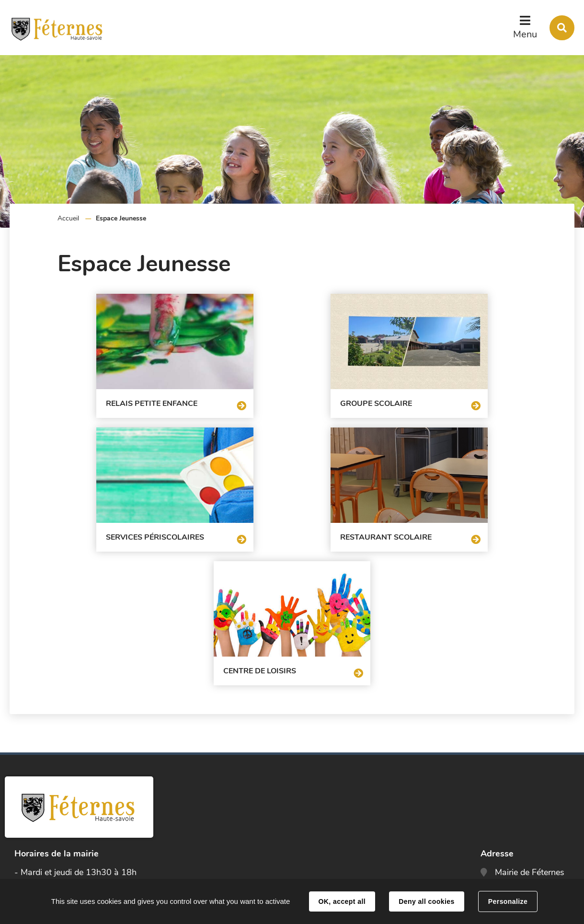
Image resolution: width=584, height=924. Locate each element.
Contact (513, 861)
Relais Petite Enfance (116, 399)
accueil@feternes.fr (531, 832)
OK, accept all (342, 901)
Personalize (508, 901)
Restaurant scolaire (155, 529)
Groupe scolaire (263, 399)
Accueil (68, 218)
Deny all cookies (426, 901)
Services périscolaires (432, 399)
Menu (525, 34)
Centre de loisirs (380, 529)
